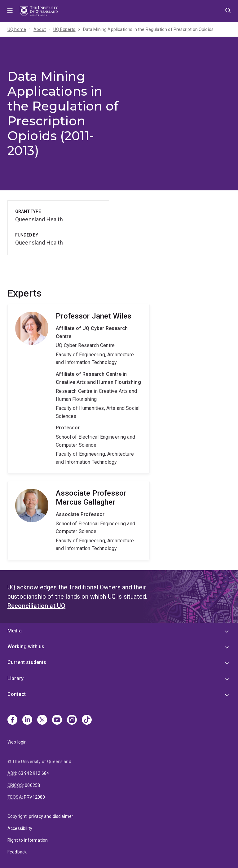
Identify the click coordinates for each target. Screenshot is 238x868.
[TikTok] (87, 720)
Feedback (17, 852)
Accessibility (20, 828)
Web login (17, 742)
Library (15, 678)
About (40, 29)
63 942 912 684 (34, 773)
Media (15, 631)
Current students (27, 662)
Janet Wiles (79, 389)
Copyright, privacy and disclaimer (40, 816)
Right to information (28, 840)
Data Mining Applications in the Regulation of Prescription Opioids (148, 29)
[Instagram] (72, 720)
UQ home (17, 29)
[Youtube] (57, 720)
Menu (10, 11)
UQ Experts (64, 29)
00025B (33, 785)
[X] (42, 720)
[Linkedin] (27, 720)
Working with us (26, 647)
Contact (17, 694)
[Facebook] (12, 720)
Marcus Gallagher (79, 521)
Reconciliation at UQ (36, 606)
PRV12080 (34, 797)
